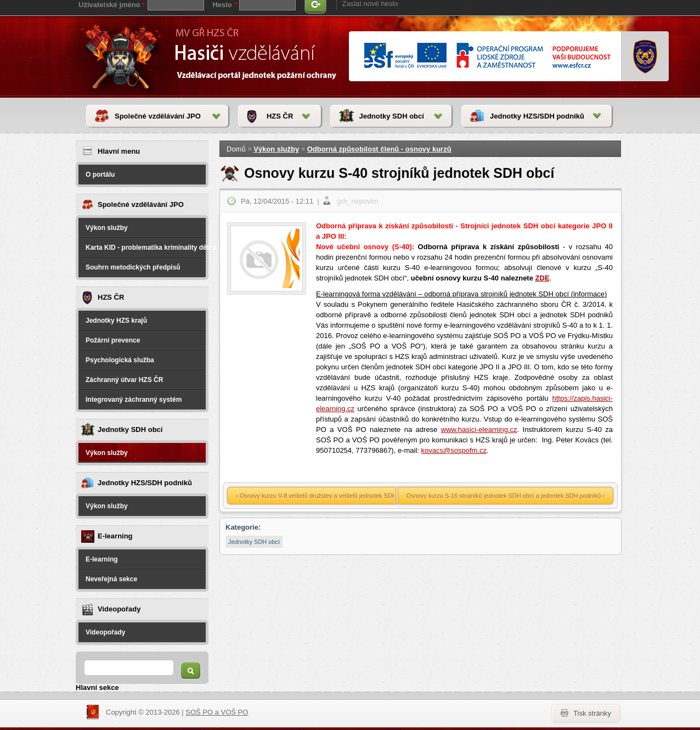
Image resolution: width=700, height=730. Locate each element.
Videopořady (105, 632)
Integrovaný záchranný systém (134, 400)
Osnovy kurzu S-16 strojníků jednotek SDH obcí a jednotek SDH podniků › (506, 496)
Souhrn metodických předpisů (133, 267)
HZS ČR (280, 116)
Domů (236, 149)
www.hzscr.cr (645, 57)
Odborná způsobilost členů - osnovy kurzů (379, 149)
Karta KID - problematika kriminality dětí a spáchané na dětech (146, 248)
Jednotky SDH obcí (391, 116)
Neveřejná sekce (111, 579)
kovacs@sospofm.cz (454, 450)
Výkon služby (107, 228)
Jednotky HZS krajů (116, 321)
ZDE (543, 278)
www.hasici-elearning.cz (479, 429)
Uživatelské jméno (112, 5)
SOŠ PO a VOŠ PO (217, 712)
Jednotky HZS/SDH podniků (537, 116)
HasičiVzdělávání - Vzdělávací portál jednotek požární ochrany (123, 56)
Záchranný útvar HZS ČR (124, 380)
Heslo (224, 5)
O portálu (100, 175)
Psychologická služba (120, 360)
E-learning (102, 559)
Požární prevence (113, 340)
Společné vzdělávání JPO (158, 116)
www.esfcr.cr (487, 56)
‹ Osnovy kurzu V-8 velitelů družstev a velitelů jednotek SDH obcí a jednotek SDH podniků (356, 496)
